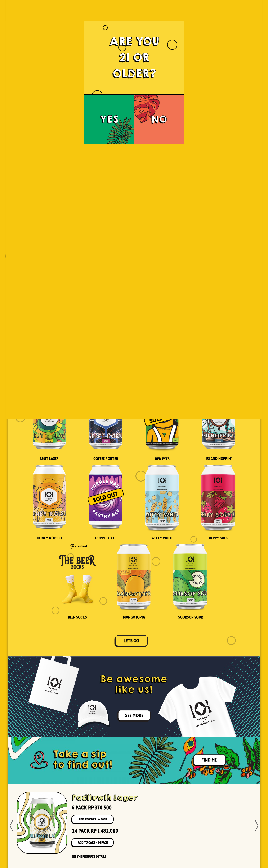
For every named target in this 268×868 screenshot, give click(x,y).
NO (159, 119)
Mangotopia (134, 617)
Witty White (162, 538)
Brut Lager (49, 459)
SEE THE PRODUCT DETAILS (89, 856)
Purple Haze (106, 538)
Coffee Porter (106, 459)
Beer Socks (77, 617)
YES (109, 119)
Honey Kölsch (49, 538)
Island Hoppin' (219, 459)
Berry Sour (219, 538)
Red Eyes (162, 459)
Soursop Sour (191, 617)
